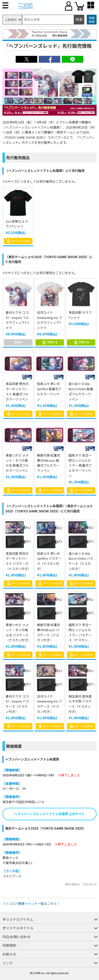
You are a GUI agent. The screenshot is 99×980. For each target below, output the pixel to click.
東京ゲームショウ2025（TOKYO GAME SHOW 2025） (46, 828)
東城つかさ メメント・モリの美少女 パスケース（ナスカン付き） (18, 632)
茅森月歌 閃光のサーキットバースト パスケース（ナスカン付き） (18, 561)
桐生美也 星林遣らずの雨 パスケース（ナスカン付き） (80, 704)
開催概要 (14, 746)
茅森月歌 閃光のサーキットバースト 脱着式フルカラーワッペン (17, 391)
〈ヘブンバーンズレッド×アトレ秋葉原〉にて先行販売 (45, 171)
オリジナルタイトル (18, 928)
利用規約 (9, 945)
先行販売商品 (18, 157)
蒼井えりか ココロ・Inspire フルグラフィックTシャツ (18, 320)
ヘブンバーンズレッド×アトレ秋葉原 (32, 759)
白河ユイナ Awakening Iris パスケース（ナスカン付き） (49, 704)
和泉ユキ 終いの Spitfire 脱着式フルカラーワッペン (49, 391)
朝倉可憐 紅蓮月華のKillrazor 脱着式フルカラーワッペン (49, 463)
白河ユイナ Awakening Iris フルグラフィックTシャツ (49, 320)
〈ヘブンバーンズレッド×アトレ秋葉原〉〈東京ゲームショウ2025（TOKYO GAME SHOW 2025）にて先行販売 (49, 508)
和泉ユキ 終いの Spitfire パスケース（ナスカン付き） (49, 561)
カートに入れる (18, 241)
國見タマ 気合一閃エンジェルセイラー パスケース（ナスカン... (80, 632)
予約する (50, 342)
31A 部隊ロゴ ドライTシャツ (17, 224)
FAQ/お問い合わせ (17, 937)
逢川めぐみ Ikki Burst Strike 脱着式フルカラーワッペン (81, 391)
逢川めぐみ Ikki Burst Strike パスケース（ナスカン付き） (81, 561)
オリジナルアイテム (18, 919)
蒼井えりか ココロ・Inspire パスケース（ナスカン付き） (17, 704)
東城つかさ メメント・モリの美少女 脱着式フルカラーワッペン (17, 463)
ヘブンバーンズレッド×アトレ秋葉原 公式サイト (49, 814)
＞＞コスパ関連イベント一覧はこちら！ (31, 903)
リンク (8, 963)
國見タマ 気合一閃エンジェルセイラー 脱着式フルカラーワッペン (80, 465)
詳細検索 (92, 20)
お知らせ (9, 954)
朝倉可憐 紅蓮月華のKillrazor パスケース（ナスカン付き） (49, 632)
